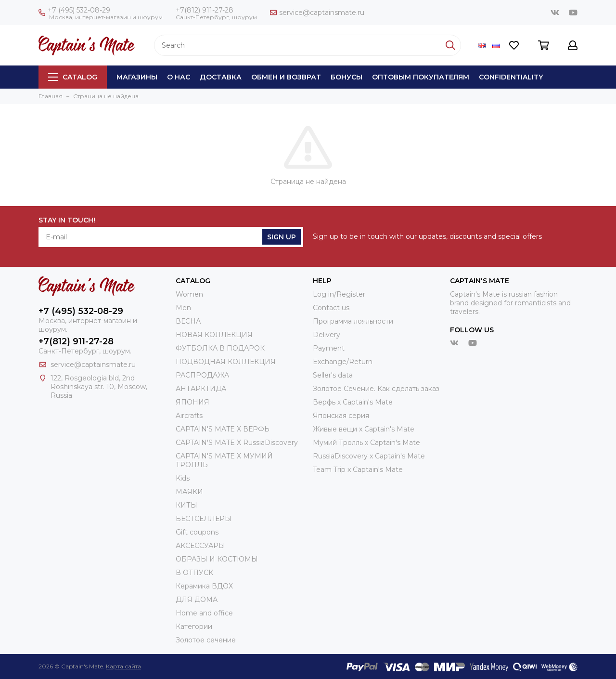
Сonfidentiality (511, 77)
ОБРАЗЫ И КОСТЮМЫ (217, 559)
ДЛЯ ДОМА (197, 600)
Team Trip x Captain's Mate (358, 470)
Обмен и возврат (286, 77)
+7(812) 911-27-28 (205, 10)
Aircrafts (189, 416)
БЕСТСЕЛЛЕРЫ (204, 519)
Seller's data (333, 375)
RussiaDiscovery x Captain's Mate (369, 456)
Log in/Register (339, 294)
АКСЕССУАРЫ (200, 546)
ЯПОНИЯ (192, 402)
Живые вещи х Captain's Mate (364, 429)
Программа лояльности (353, 321)
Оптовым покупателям (421, 77)
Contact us (331, 308)
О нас (179, 77)
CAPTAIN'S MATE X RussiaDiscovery (237, 443)
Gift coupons (197, 532)
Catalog (73, 77)
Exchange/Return (343, 362)
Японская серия (341, 416)
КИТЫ (186, 505)
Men (183, 308)
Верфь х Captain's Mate (353, 402)
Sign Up (282, 237)
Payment (329, 348)
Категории (194, 627)
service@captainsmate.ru (317, 13)
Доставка (221, 77)
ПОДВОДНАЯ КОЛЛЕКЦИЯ (226, 362)
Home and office (204, 613)
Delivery (327, 335)
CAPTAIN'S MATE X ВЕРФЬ (223, 429)
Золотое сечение (206, 640)
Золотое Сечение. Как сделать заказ (376, 389)
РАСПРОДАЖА (202, 375)
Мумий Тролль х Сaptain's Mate (366, 443)
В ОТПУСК (194, 573)
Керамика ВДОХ (204, 586)
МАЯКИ (189, 492)
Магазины (137, 77)
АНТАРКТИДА (201, 389)
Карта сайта (123, 666)
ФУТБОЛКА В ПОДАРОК (220, 348)
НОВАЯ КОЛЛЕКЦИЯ (214, 335)
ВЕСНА (188, 321)
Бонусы (346, 77)
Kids (183, 478)
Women (189, 294)
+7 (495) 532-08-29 (74, 10)
